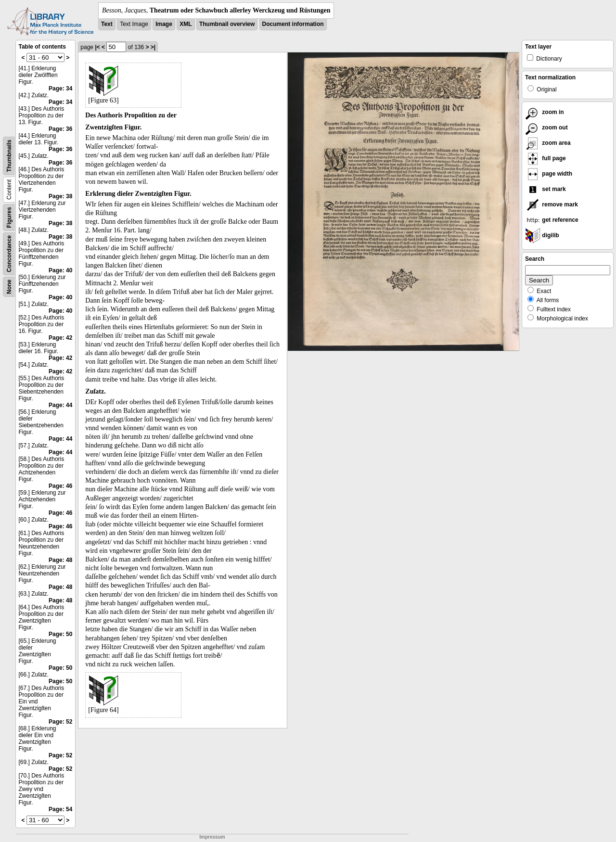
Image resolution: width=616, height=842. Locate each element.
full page (545, 158)
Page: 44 (60, 405)
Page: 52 (60, 722)
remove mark (552, 204)
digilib (542, 235)
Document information (293, 24)
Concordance (9, 254)
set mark (545, 189)
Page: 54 (60, 809)
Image (164, 24)
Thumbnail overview (227, 24)
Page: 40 (60, 270)
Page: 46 (60, 486)
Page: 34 (60, 89)
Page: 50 (60, 634)
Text (107, 24)
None (9, 287)
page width (549, 174)
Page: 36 (60, 129)
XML (186, 24)
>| (153, 47)
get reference (552, 220)
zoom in (545, 112)
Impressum (212, 837)
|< (97, 47)
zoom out (546, 128)
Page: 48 (60, 560)
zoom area (548, 143)
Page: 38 (60, 196)
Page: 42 (60, 338)
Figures (9, 217)
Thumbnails (9, 156)
